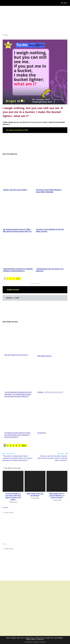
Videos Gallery (31, 639)
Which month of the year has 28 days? (35, 495)
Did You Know (40, 638)
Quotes (14, 638)
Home (8, 638)
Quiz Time (20, 638)
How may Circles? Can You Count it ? (16, 355)
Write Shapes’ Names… (45, 356)
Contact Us (40, 639)
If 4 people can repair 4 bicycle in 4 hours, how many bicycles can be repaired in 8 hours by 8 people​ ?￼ (18, 435)
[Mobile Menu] (64, 3)
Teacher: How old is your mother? (15, 190)
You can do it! (42, 433)
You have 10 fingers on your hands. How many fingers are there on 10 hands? (13, 497)
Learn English (58, 638)
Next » (18, 279)
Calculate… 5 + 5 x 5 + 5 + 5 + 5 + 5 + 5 (50, 392)
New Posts (5, 508)
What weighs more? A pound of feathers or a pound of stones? (57, 496)
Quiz (6, 35)
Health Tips (49, 638)
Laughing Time (29, 638)
